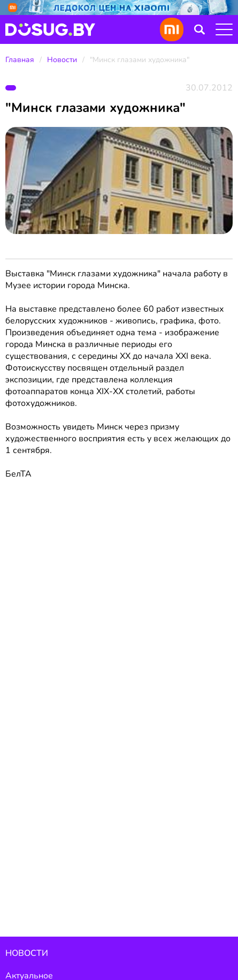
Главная (20, 60)
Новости (62, 60)
